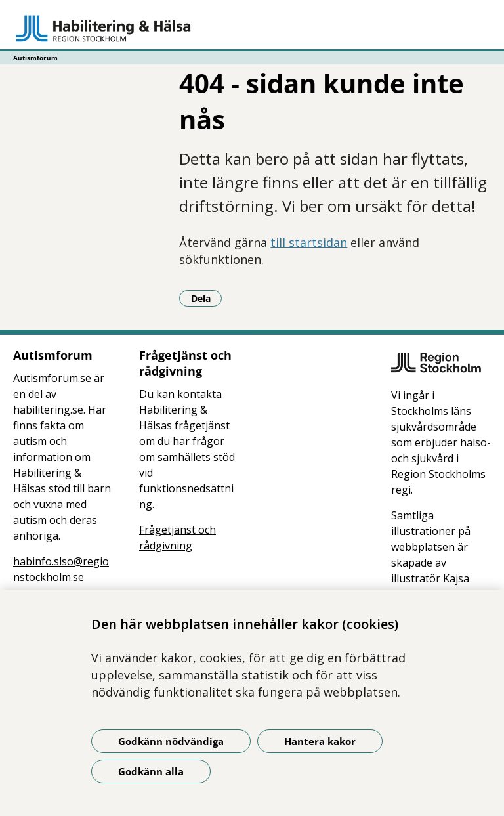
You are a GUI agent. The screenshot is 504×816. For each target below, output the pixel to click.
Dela (207, 298)
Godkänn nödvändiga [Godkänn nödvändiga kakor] (171, 741)
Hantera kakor (320, 741)
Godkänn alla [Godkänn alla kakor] (151, 771)
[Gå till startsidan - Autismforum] (252, 28)
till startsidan (309, 242)
